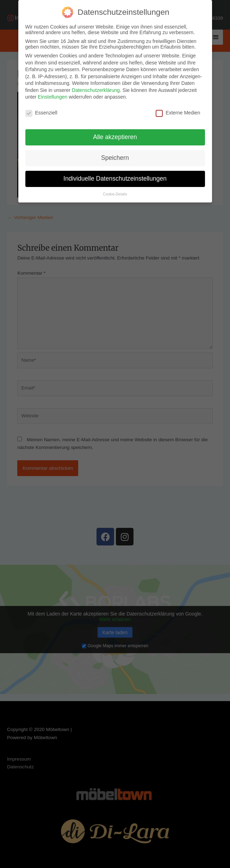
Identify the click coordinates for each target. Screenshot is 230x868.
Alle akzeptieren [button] (115, 137)
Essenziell (41, 113)
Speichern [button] (115, 158)
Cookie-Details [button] (115, 194)
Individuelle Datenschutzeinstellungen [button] (115, 179)
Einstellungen (52, 97)
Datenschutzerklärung (96, 90)
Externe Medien (178, 113)
